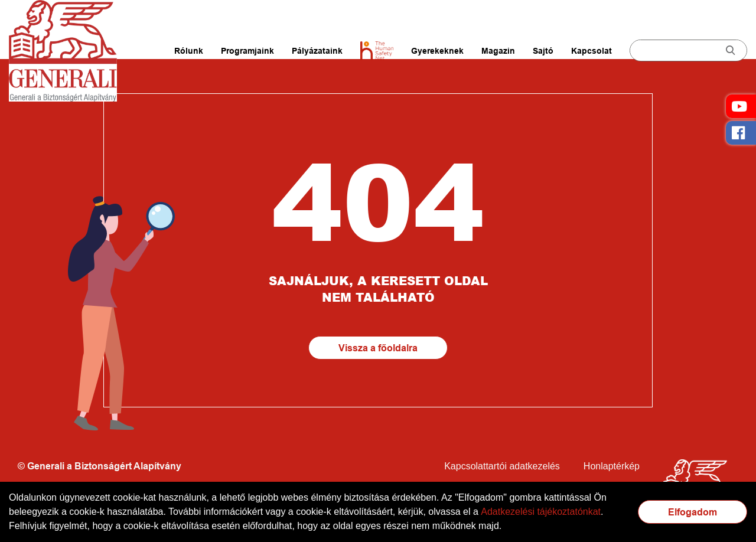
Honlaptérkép (612, 466)
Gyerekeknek (437, 51)
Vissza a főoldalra (378, 348)
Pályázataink (317, 51)
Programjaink (247, 51)
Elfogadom (693, 512)
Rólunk (189, 51)
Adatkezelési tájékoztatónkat (541, 512)
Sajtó (543, 51)
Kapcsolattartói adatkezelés (502, 466)
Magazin (498, 51)
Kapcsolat (592, 51)
